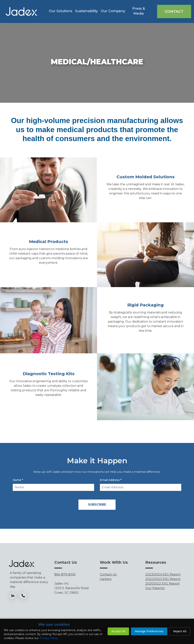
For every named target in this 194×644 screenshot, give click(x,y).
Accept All (118, 631)
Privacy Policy (49, 638)
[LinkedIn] (14, 596)
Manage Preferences (149, 631)
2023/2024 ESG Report (163, 574)
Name (18, 480)
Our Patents (155, 588)
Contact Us (108, 574)
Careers (106, 579)
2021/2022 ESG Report (163, 584)
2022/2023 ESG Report (163, 579)
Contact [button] (174, 11)
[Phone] (25, 596)
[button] (61, 11)
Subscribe (97, 505)
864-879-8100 (65, 574)
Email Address (111, 480)
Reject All (180, 631)
